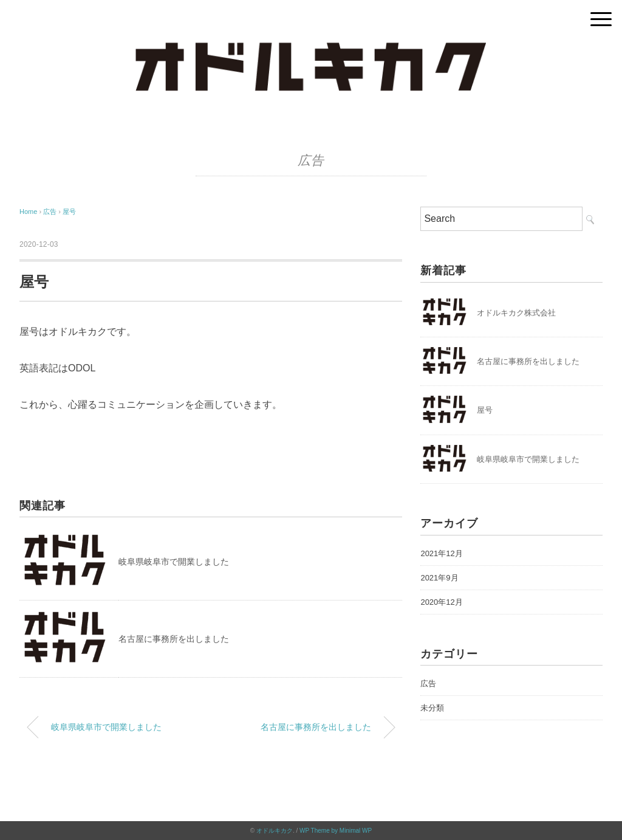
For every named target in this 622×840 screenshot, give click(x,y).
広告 (311, 160)
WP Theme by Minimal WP (336, 831)
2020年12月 (441, 602)
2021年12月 (441, 553)
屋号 (69, 212)
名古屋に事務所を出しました (174, 639)
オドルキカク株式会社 (516, 313)
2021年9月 (439, 578)
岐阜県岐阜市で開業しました (174, 562)
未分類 (432, 708)
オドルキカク (275, 831)
